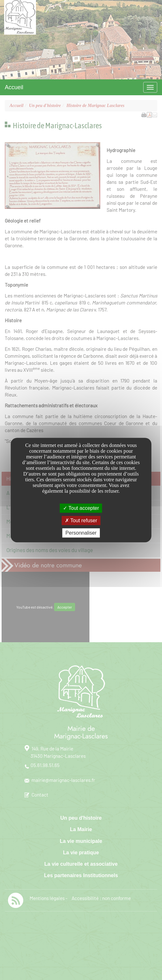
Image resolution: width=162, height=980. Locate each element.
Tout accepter (81, 508)
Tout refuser (81, 520)
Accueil (14, 87)
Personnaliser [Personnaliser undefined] (81, 533)
